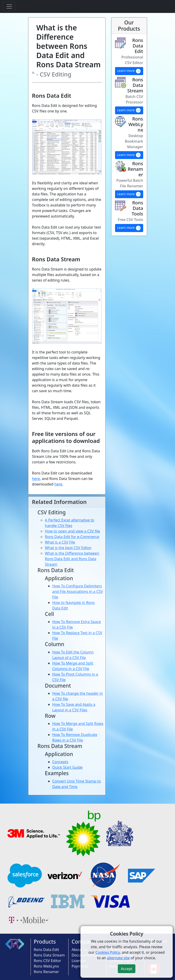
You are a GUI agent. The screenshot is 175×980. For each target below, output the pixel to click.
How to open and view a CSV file (73, 531)
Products (45, 942)
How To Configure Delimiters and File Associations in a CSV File (78, 592)
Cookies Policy (108, 952)
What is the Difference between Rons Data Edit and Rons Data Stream (72, 559)
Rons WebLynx (46, 966)
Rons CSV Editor (47, 961)
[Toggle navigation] (9, 6)
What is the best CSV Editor (68, 548)
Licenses (79, 961)
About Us (79, 950)
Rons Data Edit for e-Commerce (72, 537)
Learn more (129, 71)
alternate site (118, 958)
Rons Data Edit (46, 950)
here (36, 479)
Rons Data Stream (49, 955)
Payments (80, 966)
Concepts (60, 762)
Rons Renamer (46, 972)
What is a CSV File (60, 542)
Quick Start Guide (68, 767)
